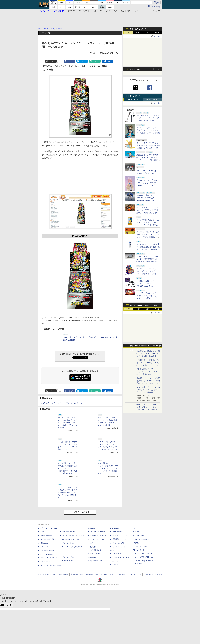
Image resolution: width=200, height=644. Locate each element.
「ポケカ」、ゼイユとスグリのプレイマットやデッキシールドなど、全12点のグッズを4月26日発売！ (67, 492)
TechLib (115, 565)
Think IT (43, 532)
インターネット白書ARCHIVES (51, 565)
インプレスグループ (134, 574)
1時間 (128, 32)
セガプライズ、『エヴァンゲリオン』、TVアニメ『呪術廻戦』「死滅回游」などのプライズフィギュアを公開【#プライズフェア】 (148, 213)
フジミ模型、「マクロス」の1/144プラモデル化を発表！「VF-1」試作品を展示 (148, 390)
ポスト (53, 61)
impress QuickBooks (142, 539)
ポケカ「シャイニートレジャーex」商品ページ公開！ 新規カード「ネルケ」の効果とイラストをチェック (67, 423)
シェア (71, 61)
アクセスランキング (138, 29)
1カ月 (157, 32)
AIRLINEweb (117, 532)
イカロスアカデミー (120, 547)
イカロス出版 (115, 528)
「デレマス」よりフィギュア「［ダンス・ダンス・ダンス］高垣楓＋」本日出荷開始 (148, 130)
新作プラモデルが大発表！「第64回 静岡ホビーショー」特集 (145, 346)
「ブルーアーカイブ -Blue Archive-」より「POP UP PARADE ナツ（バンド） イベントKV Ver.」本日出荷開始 (148, 185)
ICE (134, 528)
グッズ (108, 11)
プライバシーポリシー (108, 574)
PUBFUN (136, 543)
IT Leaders (44, 543)
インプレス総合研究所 (48, 539)
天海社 (137, 532)
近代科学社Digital (96, 561)
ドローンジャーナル (48, 547)
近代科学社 (92, 558)
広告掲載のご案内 (77, 574)
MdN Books (117, 554)
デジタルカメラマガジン (49, 558)
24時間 (138, 32)
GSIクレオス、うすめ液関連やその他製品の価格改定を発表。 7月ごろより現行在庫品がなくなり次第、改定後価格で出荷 (148, 249)
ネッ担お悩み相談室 (48, 551)
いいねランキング (152, 99)
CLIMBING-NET (96, 554)
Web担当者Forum (47, 535)
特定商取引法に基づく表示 (153, 574)
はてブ (84, 61)
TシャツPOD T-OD (97, 539)
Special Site (135, 69)
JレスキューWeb (118, 543)
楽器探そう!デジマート (98, 535)
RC (101, 11)
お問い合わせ (64, 574)
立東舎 (93, 543)
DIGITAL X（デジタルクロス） (73, 547)
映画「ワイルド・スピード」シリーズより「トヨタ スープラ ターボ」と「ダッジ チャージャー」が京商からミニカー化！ (148, 410)
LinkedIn (109, 61)
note (97, 61)
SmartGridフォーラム (70, 532)
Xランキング (135, 96)
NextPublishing (67, 561)
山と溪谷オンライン (97, 550)
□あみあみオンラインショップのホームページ (61, 403)
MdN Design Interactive (121, 558)
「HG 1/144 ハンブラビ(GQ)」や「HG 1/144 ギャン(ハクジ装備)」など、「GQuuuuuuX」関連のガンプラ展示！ (148, 374)
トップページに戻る (80, 512)
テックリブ (114, 561)
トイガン (94, 11)
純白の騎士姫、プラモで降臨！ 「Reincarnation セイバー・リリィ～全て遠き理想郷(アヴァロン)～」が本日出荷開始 (148, 160)
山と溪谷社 (92, 547)
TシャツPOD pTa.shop (143, 553)
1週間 (148, 32)
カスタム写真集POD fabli (144, 557)
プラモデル (72, 11)
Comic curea (139, 535)
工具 (122, 11)
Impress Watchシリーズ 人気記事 (143, 305)
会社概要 (122, 574)
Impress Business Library (71, 539)
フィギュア (83, 11)
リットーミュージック (98, 532)
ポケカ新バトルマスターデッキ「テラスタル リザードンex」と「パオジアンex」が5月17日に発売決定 (108, 468)
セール (136, 11)
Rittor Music (92, 528)
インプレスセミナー (69, 543)
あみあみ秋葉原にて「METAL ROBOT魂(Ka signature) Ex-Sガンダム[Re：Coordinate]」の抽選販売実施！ (148, 200)
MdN (112, 551)
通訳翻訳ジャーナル (120, 539)
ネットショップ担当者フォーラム (74, 535)
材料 (129, 11)
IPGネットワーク (138, 550)
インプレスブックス (69, 557)
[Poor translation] (9, 605)
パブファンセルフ (141, 546)
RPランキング (133, 99)
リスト (60, 61)
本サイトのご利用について (47, 574)
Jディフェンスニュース (121, 535)
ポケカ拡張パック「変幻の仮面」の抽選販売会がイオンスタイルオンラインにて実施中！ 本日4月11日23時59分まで (67, 468)
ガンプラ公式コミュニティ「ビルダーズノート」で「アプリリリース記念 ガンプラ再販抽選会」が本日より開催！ (148, 298)
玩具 (116, 11)
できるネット (45, 561)
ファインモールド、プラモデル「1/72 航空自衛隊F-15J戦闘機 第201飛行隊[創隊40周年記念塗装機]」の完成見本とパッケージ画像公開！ (148, 262)
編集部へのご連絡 (92, 574)
